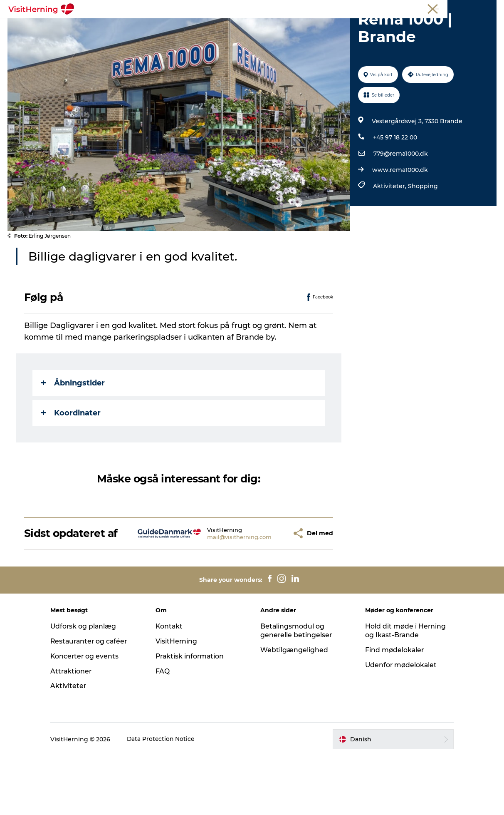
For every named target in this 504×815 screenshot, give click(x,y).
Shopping (422, 234)
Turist (373, 8)
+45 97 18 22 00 (395, 185)
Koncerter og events (90, 716)
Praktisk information (193, 716)
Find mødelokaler (392, 709)
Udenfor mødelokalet (399, 724)
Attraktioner (77, 730)
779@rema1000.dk (400, 201)
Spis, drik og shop (183, 27)
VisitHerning (179, 701)
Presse (488, 8)
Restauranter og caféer (95, 701)
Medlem (398, 8)
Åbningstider (74, 430)
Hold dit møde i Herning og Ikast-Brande (403, 690)
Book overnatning (252, 36)
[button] (266, 587)
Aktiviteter (74, 745)
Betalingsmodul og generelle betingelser (296, 690)
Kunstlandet (242, 27)
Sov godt (374, 27)
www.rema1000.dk (400, 217)
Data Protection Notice (167, 799)
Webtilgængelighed (294, 709)
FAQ (165, 730)
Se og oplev (292, 27)
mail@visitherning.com (220, 590)
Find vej (335, 27)
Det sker (130, 27)
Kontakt (172, 686)
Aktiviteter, (390, 234)
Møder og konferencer (444, 8)
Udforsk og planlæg (89, 686)
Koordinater (72, 460)
